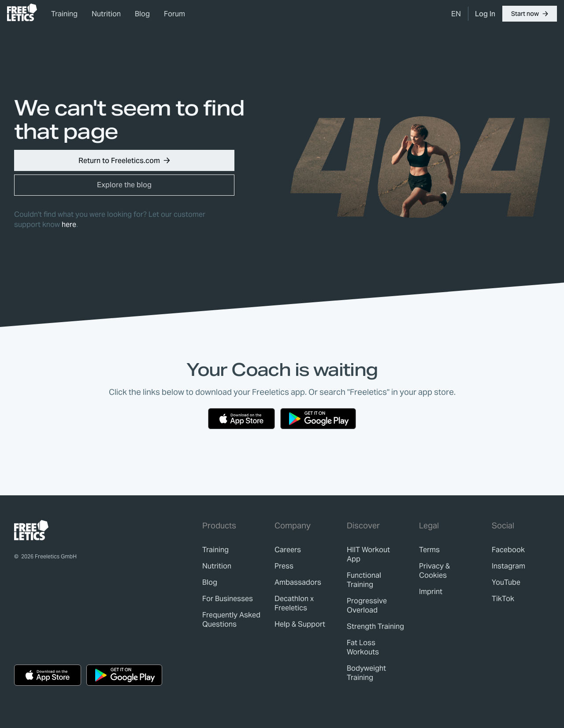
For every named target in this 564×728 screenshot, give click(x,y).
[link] (22, 12)
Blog (142, 14)
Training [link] (64, 14)
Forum (174, 14)
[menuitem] (456, 14)
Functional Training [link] (364, 580)
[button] (530, 14)
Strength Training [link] (375, 626)
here (69, 225)
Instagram (508, 566)
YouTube (506, 582)
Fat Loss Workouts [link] (363, 647)
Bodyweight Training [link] (366, 673)
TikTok (503, 599)
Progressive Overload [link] (367, 605)
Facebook (508, 550)
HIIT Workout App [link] (368, 554)
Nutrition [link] (106, 14)
